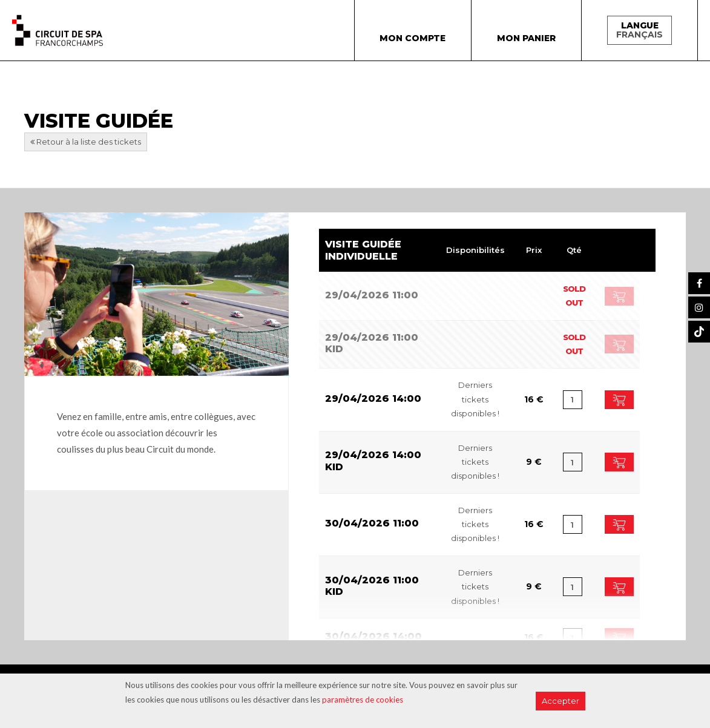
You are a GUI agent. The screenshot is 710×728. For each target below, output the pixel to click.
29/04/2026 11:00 (372, 295)
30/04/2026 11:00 (372, 523)
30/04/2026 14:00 (373, 636)
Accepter (560, 701)
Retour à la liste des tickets (86, 142)
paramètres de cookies (363, 700)
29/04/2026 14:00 (373, 398)
